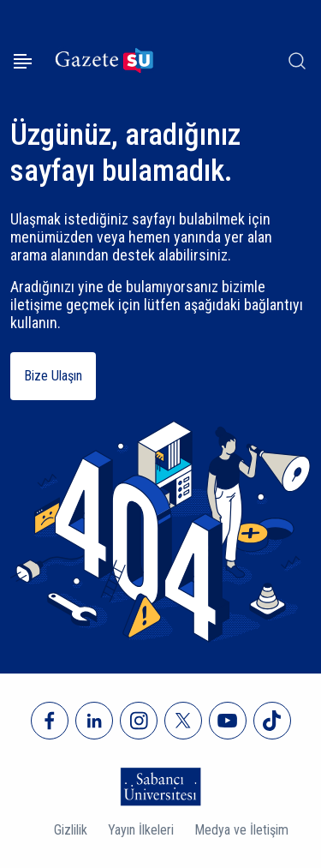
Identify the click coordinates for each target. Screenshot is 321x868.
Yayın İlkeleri (141, 830)
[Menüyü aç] (23, 61)
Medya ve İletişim (241, 830)
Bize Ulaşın (53, 376)
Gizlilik (71, 830)
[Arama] (297, 61)
